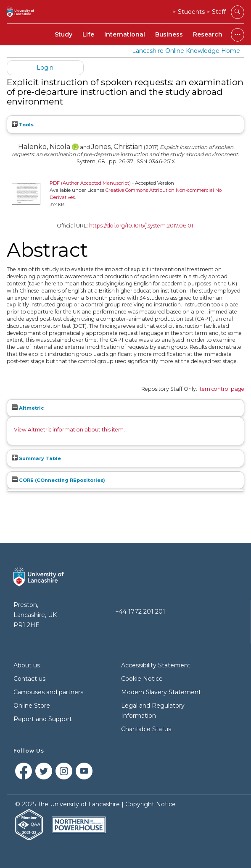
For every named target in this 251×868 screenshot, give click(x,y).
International (125, 34)
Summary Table (36, 458)
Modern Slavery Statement (161, 692)
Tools (23, 125)
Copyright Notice (151, 804)
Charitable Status (146, 729)
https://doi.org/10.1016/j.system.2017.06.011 (142, 226)
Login (45, 68)
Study (63, 34)
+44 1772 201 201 (140, 612)
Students (191, 12)
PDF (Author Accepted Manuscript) (90, 183)
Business (169, 34)
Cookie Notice (142, 679)
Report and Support (43, 719)
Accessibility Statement (156, 665)
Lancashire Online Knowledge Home (186, 51)
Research (208, 34)
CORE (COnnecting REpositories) (58, 480)
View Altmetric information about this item (69, 430)
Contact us (29, 679)
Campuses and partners (48, 692)
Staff (219, 12)
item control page (221, 389)
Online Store (32, 706)
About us (27, 665)
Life (88, 34)
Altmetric (28, 408)
